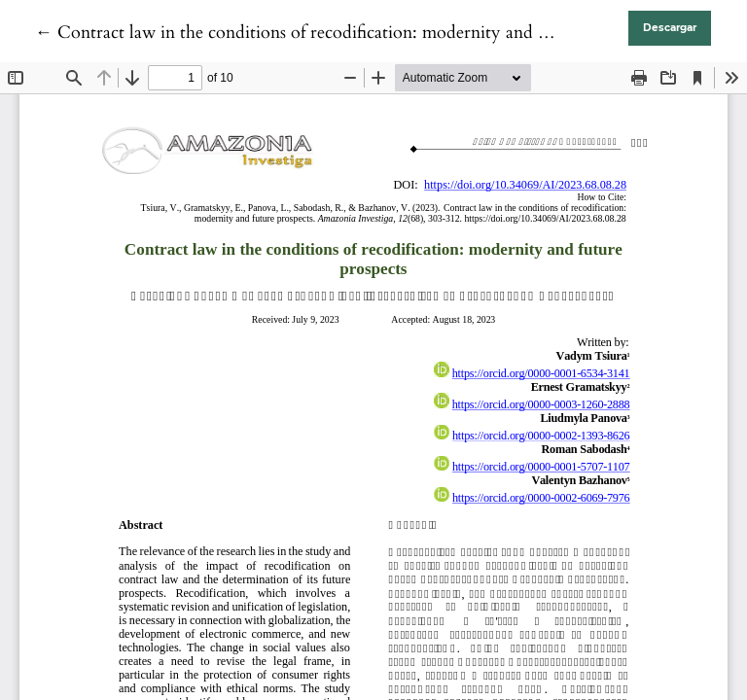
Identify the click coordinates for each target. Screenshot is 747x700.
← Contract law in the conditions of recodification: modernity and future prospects (346, 33)
